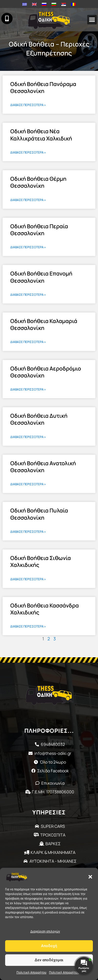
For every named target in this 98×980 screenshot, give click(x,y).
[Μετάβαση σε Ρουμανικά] (73, 4)
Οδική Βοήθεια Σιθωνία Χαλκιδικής (41, 561)
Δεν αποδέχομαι (49, 960)
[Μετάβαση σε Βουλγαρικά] (54, 4)
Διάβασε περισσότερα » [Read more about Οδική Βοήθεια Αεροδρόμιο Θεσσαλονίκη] (28, 389)
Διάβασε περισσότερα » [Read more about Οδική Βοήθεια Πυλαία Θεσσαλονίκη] (28, 532)
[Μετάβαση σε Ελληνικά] (25, 4)
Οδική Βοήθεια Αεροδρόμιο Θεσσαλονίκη (46, 372)
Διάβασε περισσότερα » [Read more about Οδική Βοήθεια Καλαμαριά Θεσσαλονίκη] (28, 342)
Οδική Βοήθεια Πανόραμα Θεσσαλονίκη (43, 87)
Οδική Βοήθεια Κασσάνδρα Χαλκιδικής (45, 609)
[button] (90, 877)
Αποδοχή (49, 946)
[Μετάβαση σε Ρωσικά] (44, 4)
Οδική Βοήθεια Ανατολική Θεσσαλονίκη (43, 467)
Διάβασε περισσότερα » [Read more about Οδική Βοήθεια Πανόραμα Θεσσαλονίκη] (28, 105)
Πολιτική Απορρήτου (31, 973)
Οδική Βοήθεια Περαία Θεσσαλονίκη (39, 230)
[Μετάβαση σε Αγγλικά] (34, 4)
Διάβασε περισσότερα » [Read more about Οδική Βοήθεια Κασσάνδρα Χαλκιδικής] (28, 626)
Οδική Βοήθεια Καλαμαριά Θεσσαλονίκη (44, 324)
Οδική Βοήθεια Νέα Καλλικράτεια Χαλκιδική (41, 135)
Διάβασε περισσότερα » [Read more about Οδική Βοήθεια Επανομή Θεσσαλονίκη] (28, 295)
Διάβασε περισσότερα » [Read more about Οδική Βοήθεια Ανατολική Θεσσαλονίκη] (28, 484)
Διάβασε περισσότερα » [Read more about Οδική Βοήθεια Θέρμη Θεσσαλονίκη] (28, 200)
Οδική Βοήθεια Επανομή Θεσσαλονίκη (41, 277)
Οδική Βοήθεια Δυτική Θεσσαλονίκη (39, 419)
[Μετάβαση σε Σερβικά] (64, 4)
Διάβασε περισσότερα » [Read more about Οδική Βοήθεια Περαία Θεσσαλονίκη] (28, 247)
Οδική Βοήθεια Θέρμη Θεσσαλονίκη (38, 182)
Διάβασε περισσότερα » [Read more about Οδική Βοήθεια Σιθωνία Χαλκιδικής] (28, 579)
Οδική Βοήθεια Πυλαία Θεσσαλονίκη (39, 514)
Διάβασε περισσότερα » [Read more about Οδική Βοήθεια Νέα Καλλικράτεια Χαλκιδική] (28, 152)
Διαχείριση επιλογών (45, 931)
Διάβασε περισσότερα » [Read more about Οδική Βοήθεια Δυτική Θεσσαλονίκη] (28, 437)
